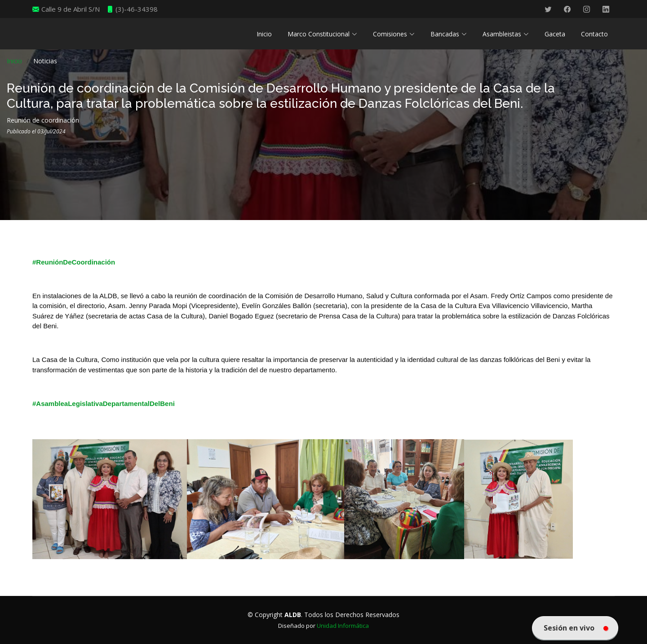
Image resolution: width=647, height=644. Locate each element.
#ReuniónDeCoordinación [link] (74, 262)
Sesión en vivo (576, 628)
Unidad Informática (343, 626)
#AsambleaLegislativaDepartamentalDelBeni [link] (104, 404)
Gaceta (555, 34)
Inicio (264, 34)
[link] (303, 498)
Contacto (594, 34)
